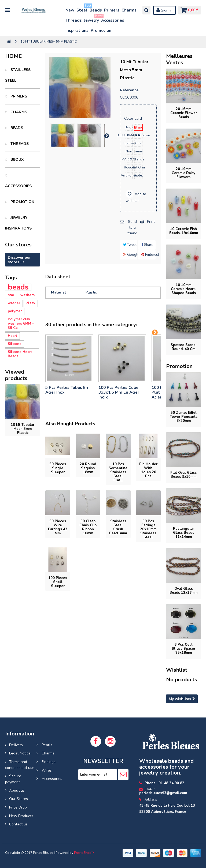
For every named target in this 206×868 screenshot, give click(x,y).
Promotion (101, 31)
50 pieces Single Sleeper (58, 468)
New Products (21, 816)
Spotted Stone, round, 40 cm (183, 347)
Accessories (113, 20)
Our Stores (19, 799)
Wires (46, 770)
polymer (15, 311)
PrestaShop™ (84, 853)
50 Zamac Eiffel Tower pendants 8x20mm (184, 417)
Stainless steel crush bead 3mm (118, 527)
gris (138, 143)
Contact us (18, 824)
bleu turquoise (138, 135)
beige (129, 127)
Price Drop (18, 807)
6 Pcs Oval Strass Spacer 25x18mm (183, 649)
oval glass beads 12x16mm (183, 591)
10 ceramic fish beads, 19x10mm (184, 231)
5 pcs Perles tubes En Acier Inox (67, 390)
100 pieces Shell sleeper (58, 582)
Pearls (46, 745)
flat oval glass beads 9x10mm (183, 475)
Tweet (130, 245)
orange (138, 159)
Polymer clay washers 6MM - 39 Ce (21, 324)
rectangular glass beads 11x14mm (184, 533)
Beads (96, 10)
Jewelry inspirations (18, 223)
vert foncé (129, 175)
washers (27, 295)
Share (147, 245)
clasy (31, 303)
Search (145, 10)
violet (138, 175)
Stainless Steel (18, 75)
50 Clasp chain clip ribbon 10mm (88, 527)
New (70, 10)
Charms (129, 10)
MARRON (129, 159)
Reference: (130, 90)
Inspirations (77, 31)
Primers (112, 10)
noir (129, 151)
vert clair (138, 167)
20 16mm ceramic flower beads (184, 113)
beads (18, 287)
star (11, 295)
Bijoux (16, 159)
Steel (82, 9)
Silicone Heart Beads (20, 354)
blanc (138, 127)
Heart (12, 336)
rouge (129, 167)
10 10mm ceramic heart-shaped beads (184, 289)
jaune (138, 151)
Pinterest (148, 255)
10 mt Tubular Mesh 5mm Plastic (23, 429)
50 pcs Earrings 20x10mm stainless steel (148, 529)
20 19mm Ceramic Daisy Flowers (183, 173)
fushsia (129, 143)
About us (17, 790)
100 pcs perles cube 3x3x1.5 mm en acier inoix (119, 392)
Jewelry (92, 19)
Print (151, 222)
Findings (48, 762)
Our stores (18, 245)
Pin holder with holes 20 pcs (148, 470)
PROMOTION (22, 202)
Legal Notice (20, 753)
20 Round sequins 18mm (88, 468)
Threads (74, 20)
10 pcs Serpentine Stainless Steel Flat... (118, 472)
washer (14, 303)
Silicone (15, 344)
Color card (134, 119)
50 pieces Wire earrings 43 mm (58, 527)
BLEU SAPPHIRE (129, 135)
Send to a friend (132, 227)
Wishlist (177, 670)
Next (106, 136)
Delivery (16, 745)
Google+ (130, 255)
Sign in (163, 10)
